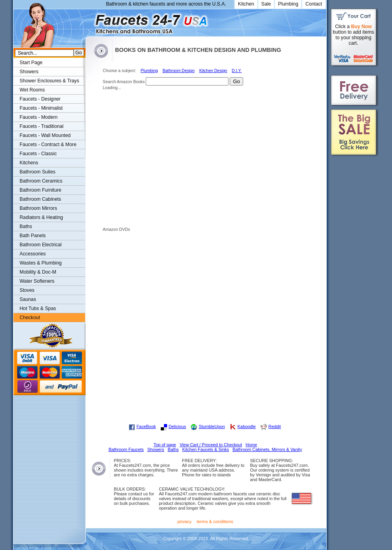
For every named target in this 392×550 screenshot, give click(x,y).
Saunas (28, 299)
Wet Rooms (32, 90)
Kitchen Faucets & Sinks (206, 449)
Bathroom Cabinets (41, 199)
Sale (266, 4)
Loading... (112, 88)
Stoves (27, 290)
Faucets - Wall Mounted (45, 135)
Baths (26, 226)
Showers (29, 72)
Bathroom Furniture (41, 190)
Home (251, 445)
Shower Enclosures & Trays (49, 81)
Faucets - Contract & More (48, 145)
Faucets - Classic (38, 154)
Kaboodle (247, 426)
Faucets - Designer (40, 99)
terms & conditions (215, 521)
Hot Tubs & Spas (38, 308)
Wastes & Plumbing (41, 263)
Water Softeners (37, 281)
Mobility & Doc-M (38, 272)
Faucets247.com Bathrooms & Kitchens (89, 21)
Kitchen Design (213, 71)
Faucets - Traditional (42, 126)
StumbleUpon (212, 426)
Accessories (33, 254)
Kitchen (246, 4)
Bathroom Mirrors (39, 208)
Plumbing (288, 4)
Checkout (30, 318)
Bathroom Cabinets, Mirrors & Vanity (267, 449)
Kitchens (29, 163)
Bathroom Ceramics (41, 181)
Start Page (31, 63)
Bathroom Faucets (126, 449)
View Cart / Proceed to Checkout (211, 445)
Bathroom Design (178, 71)
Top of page (165, 445)
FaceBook (146, 426)
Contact (314, 4)
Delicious (177, 426)
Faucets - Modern (39, 117)
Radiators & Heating (42, 217)
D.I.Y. (237, 71)
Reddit (275, 426)
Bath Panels (33, 236)
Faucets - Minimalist (41, 108)
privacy (185, 521)
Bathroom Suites (38, 172)
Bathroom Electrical (41, 245)
